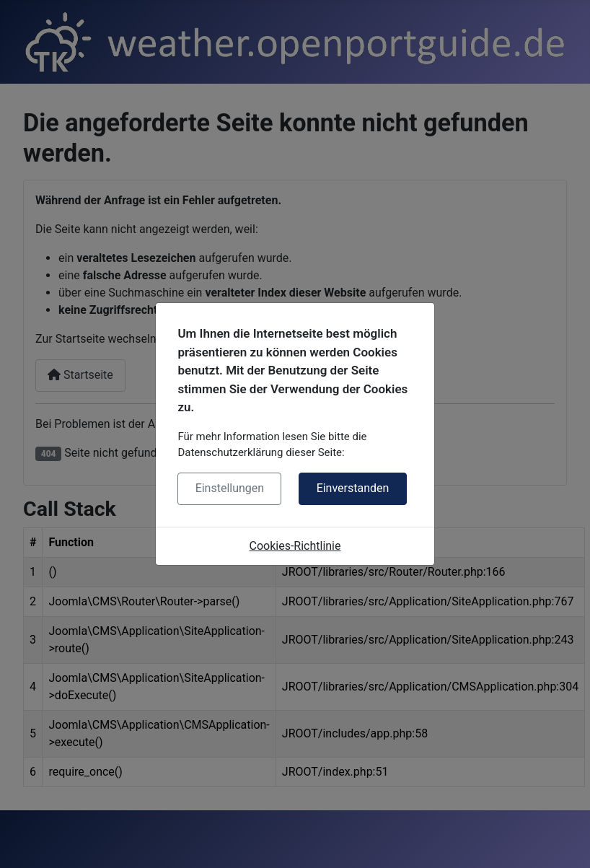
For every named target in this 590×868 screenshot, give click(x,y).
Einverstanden (353, 488)
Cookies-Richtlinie (295, 546)
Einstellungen (230, 488)
